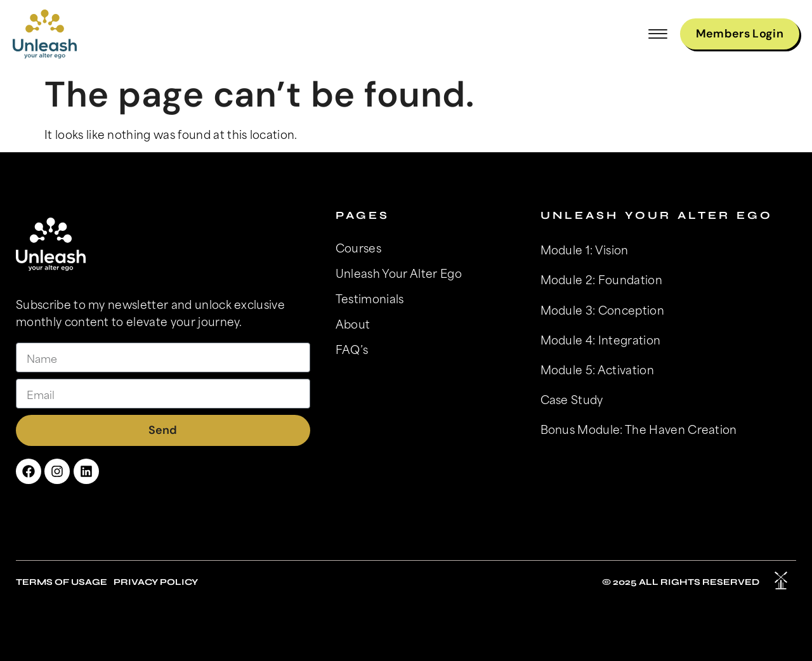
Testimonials (370, 298)
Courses (358, 247)
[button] (658, 34)
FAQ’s (352, 349)
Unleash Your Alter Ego (399, 273)
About (353, 324)
